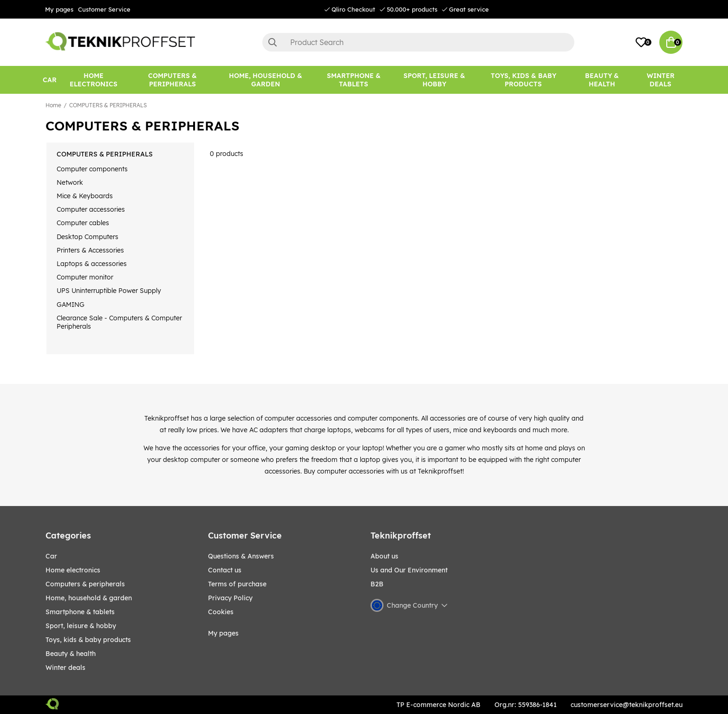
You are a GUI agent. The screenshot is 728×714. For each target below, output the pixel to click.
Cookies (221, 612)
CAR (51, 556)
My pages (59, 9)
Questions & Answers (241, 556)
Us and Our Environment (409, 570)
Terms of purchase (237, 584)
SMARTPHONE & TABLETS (80, 612)
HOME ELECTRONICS (73, 570)
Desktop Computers (88, 237)
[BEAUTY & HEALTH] (602, 80)
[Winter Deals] (661, 80)
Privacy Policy (230, 598)
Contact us (225, 570)
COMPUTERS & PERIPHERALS (108, 105)
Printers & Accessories (90, 250)
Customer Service (104, 9)
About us (384, 556)
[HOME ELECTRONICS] (94, 80)
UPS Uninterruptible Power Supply (109, 291)
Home (53, 105)
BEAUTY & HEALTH (71, 654)
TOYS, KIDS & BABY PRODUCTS (88, 640)
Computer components (92, 169)
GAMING (71, 305)
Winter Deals (661, 80)
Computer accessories (91, 209)
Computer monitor (85, 277)
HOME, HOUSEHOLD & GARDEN (89, 598)
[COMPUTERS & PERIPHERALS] (172, 80)
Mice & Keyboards (85, 196)
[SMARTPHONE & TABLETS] (354, 80)
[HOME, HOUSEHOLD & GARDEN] (266, 80)
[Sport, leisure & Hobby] (434, 80)
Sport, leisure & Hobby (81, 626)
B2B (377, 584)
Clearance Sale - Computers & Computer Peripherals (119, 322)
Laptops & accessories (92, 264)
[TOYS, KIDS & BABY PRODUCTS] (524, 80)
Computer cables (83, 223)
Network (70, 182)
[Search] (418, 42)
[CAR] (50, 80)
